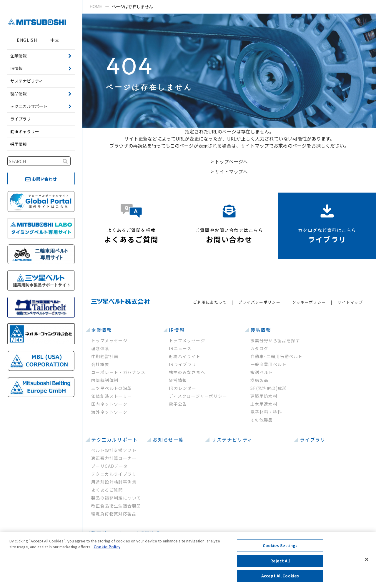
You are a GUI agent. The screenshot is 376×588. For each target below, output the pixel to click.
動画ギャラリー (25, 131)
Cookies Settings (280, 546)
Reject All (280, 561)
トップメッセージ (109, 340)
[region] (188, 560)
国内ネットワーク (109, 404)
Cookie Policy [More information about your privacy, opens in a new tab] (107, 547)
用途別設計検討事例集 (114, 482)
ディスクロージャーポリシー (198, 396)
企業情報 (102, 330)
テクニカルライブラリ (114, 474)
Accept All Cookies (280, 576)
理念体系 (100, 348)
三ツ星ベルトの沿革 (112, 388)
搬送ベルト (262, 372)
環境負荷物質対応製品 (114, 514)
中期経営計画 (105, 356)
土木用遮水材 (264, 404)
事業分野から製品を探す (275, 340)
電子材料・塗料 (266, 412)
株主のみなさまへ (187, 372)
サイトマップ (350, 302)
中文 (55, 40)
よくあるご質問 (107, 490)
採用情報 (19, 144)
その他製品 (262, 420)
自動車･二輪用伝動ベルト (277, 356)
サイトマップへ (231, 171)
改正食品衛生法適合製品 (116, 506)
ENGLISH (27, 40)
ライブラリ (21, 119)
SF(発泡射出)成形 (269, 388)
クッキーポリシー (309, 302)
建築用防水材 (264, 396)
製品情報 (261, 330)
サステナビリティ (27, 81)
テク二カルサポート (114, 440)
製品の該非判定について (116, 498)
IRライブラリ (183, 364)
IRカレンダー (183, 388)
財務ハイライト (185, 356)
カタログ (259, 348)
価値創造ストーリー (112, 396)
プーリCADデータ (110, 466)
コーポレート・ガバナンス (118, 372)
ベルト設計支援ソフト (114, 450)
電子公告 (178, 404)
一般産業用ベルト (268, 364)
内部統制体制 (105, 380)
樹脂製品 (259, 380)
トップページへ (231, 161)
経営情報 (178, 380)
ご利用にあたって (210, 302)
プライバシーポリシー (259, 302)
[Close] (367, 559)
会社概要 (100, 364)
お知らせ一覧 (168, 440)
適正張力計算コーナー (114, 458)
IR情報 (177, 330)
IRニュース (180, 348)
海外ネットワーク (109, 412)
